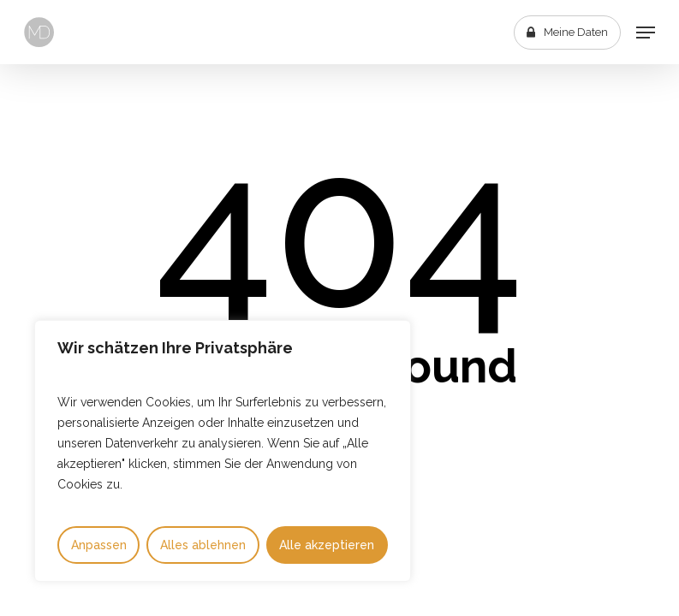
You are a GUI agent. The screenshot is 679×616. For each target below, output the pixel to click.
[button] (646, 33)
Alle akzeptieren (327, 545)
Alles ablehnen (203, 545)
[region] (223, 451)
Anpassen (99, 545)
